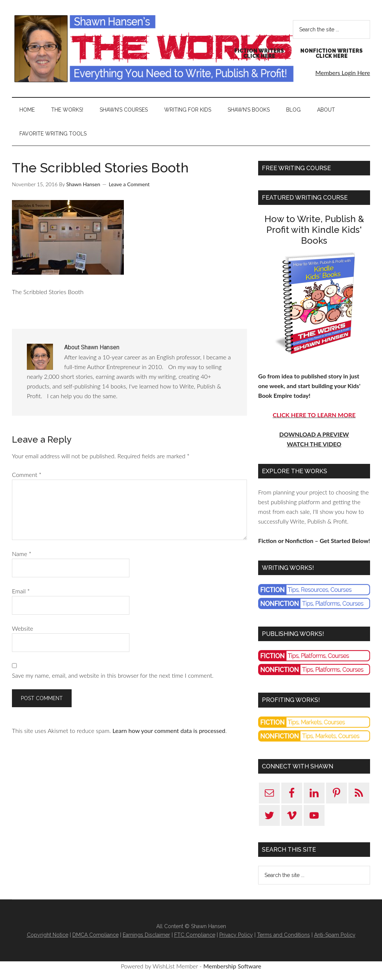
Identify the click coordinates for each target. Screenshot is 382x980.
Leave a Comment (129, 184)
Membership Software (232, 966)
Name (22, 554)
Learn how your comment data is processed (169, 731)
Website (23, 628)
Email (21, 591)
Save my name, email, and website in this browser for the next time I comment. (113, 675)
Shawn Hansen (154, 49)
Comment (27, 475)
